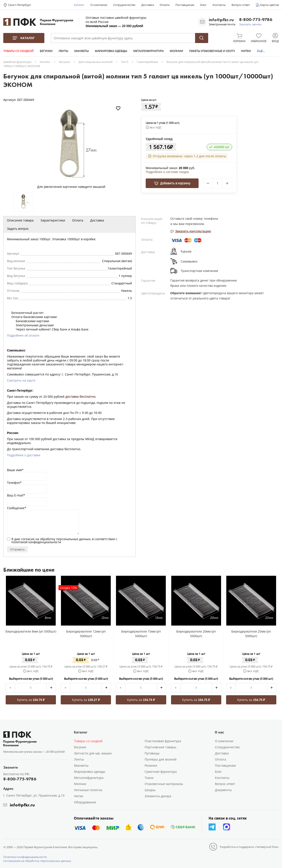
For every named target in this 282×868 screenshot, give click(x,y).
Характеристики (53, 220)
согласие (28, 539)
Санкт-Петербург (20, 5)
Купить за (31, 700)
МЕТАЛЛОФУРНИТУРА (148, 51)
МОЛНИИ (176, 51)
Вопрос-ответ (241, 5)
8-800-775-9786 (256, 20)
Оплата (165, 5)
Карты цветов (269, 5)
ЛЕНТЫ (63, 51)
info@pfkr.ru (221, 20)
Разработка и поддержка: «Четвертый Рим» (249, 847)
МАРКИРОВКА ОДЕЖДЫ (111, 51)
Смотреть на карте (21, 380)
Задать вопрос (18, 229)
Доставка (148, 5)
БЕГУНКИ (46, 51)
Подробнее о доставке (24, 455)
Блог (203, 5)
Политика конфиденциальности (25, 857)
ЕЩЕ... (261, 51)
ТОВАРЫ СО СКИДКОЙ (18, 51)
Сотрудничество (124, 5)
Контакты (219, 5)
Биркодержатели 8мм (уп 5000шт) (31, 631)
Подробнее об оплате (23, 335)
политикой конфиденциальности (36, 542)
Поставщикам (185, 5)
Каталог (79, 5)
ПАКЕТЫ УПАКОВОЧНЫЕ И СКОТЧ (212, 51)
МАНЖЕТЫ (81, 51)
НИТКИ (246, 51)
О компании (99, 5)
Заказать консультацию (191, 231)
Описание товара (20, 220)
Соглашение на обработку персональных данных (37, 861)
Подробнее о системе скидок (167, 172)
